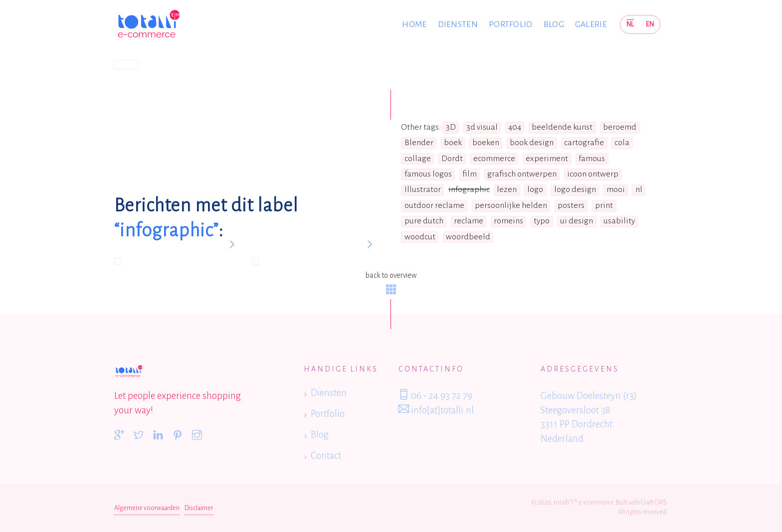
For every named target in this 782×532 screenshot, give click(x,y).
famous (592, 159)
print (604, 205)
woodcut (420, 237)
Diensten (458, 24)
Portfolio (511, 24)
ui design (577, 221)
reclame (469, 221)
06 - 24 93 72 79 (435, 395)
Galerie (591, 24)
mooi (616, 189)
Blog (554, 24)
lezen (507, 189)
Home (414, 24)
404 (515, 127)
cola (622, 143)
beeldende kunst (562, 127)
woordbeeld (468, 237)
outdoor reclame (434, 205)
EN (650, 24)
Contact (326, 455)
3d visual (482, 127)
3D (451, 127)
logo (535, 189)
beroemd (620, 127)
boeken (486, 143)
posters (571, 205)
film (470, 174)
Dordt (452, 159)
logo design (575, 189)
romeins (508, 221)
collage (418, 159)
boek (453, 143)
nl (639, 189)
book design (532, 143)
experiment (547, 159)
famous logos (428, 174)
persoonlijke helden (511, 205)
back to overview (391, 283)
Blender (419, 143)
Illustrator (423, 189)
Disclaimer (199, 508)
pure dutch (424, 221)
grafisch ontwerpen (522, 174)
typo (542, 221)
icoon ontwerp (593, 174)
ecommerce (494, 159)
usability (619, 221)
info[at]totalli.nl (436, 409)
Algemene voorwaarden (147, 508)
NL (630, 24)
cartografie (584, 143)
